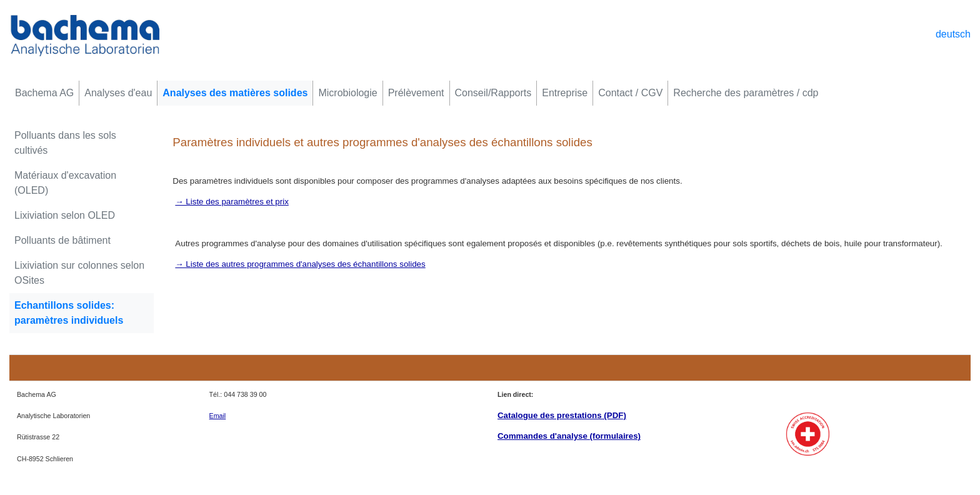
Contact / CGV (630, 93)
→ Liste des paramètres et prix (232, 202)
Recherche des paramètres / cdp (746, 93)
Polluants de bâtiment (62, 240)
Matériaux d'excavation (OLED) (65, 183)
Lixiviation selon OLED (65, 215)
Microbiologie (347, 93)
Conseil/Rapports (493, 93)
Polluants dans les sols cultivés (65, 143)
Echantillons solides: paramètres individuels (69, 313)
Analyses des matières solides (235, 93)
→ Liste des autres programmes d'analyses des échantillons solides (300, 264)
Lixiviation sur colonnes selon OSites (79, 273)
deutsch (953, 34)
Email (218, 416)
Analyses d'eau (118, 93)
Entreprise (565, 93)
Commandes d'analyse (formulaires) (569, 436)
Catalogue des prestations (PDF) (562, 415)
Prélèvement (416, 93)
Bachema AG (44, 93)
